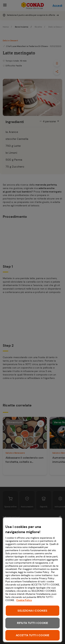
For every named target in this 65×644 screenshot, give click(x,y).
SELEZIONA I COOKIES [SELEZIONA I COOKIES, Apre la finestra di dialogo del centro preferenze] (32, 611)
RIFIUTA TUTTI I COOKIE (33, 623)
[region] (32, 580)
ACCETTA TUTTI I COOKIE (33, 635)
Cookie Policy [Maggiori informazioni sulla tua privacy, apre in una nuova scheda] (24, 600)
